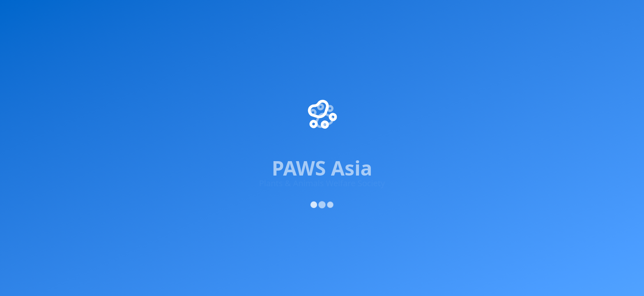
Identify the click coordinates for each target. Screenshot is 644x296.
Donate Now (547, 13)
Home (85, 13)
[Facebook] (81, 111)
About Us (346, 49)
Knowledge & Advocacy (248, 13)
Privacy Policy (454, 165)
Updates (451, 13)
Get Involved (172, 13)
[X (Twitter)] (106, 114)
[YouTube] (155, 117)
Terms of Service (504, 165)
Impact (121, 13)
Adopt (356, 13)
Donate (344, 109)
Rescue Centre (399, 13)
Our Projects (351, 64)
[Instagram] (131, 116)
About (493, 13)
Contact (344, 123)
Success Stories (355, 79)
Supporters (317, 13)
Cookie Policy (554, 165)
